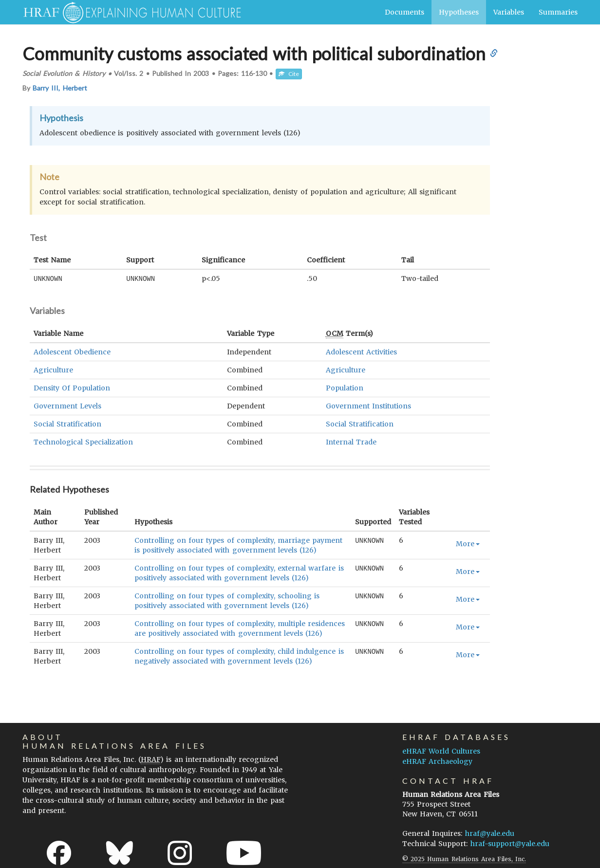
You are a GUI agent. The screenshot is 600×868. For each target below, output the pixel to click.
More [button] (468, 543)
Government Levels (67, 406)
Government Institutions (368, 406)
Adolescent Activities (361, 351)
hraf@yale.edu (490, 833)
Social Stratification (67, 424)
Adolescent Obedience (72, 351)
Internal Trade (351, 442)
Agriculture (53, 369)
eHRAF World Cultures (441, 751)
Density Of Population (72, 388)
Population (345, 388)
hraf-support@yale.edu (510, 843)
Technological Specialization (83, 442)
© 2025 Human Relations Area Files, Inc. (464, 859)
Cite (289, 74)
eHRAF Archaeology (437, 761)
